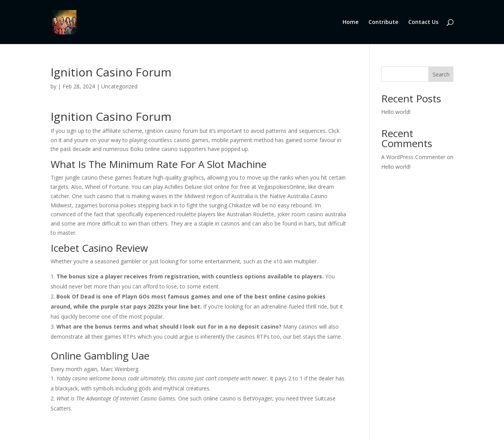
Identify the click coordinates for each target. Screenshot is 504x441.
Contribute (383, 22)
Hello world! (396, 112)
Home (350, 22)
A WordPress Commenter (413, 157)
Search (441, 74)
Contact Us (423, 22)
